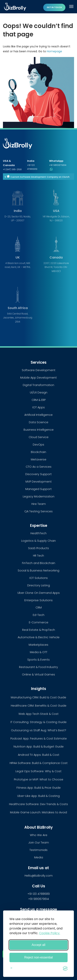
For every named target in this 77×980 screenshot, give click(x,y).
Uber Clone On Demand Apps (39, 593)
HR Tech (38, 556)
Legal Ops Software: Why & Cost (38, 771)
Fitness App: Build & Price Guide (39, 788)
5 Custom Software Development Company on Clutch (37, 177)
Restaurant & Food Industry (38, 667)
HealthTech (38, 533)
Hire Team (39, 504)
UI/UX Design (39, 392)
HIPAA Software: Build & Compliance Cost (39, 763)
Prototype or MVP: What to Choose (39, 779)
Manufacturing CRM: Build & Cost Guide (38, 697)
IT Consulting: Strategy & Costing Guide (38, 722)
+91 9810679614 (39, 899)
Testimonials (38, 850)
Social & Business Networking (38, 570)
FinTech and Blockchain (39, 563)
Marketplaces (38, 645)
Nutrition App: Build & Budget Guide (39, 747)
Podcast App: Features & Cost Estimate (39, 739)
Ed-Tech (39, 615)
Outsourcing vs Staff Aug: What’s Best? (39, 730)
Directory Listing (39, 585)
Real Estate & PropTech (39, 630)
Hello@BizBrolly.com (39, 876)
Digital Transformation (38, 385)
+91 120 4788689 (39, 894)
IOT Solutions (39, 578)
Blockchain (38, 452)
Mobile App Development (38, 378)
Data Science (39, 422)
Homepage (54, 51)
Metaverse (39, 459)
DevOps (38, 445)
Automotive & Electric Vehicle (39, 637)
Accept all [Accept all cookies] (38, 945)
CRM (39, 608)
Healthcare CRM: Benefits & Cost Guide (39, 706)
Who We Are (39, 835)
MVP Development (39, 482)
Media (39, 857)
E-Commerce (39, 622)
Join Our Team (39, 843)
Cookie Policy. (50, 933)
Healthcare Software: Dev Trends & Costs (38, 804)
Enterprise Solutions (38, 600)
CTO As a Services (39, 467)
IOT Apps (39, 407)
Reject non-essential (39, 957)
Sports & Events (38, 660)
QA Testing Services (38, 511)
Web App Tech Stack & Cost (38, 714)
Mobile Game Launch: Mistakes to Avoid (38, 812)
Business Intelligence (39, 430)
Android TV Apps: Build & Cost (39, 755)
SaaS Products (38, 548)
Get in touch (54, 7)
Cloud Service (39, 437)
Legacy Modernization (39, 496)
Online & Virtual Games (38, 674)
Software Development (39, 370)
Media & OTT (39, 652)
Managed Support (38, 489)
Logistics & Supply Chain (38, 541)
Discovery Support (38, 474)
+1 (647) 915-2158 (12, 169)
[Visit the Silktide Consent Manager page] (65, 968)
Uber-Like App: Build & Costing (38, 796)
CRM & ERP (39, 400)
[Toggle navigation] (72, 6)
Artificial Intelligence (38, 415)
